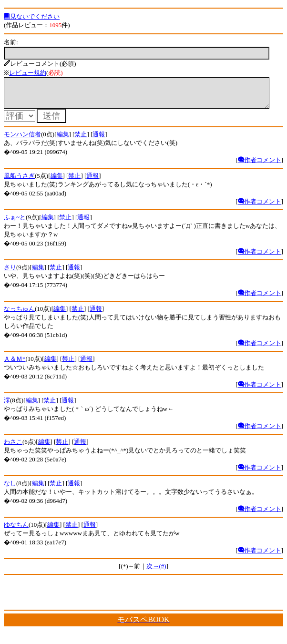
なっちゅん (19, 314)
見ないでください (32, 16)
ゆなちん (16, 530)
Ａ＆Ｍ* (15, 364)
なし (10, 489)
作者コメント (260, 166)
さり (10, 273)
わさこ (13, 447)
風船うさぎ (19, 181)
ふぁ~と (15, 223)
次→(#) (156, 572)
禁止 (81, 140)
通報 (99, 140)
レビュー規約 (28, 73)
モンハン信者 (22, 140)
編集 (63, 140)
